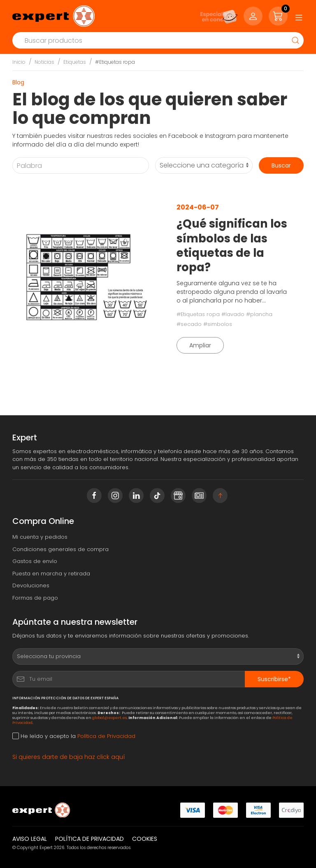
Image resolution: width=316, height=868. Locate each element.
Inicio (19, 62)
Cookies (145, 839)
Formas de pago (35, 598)
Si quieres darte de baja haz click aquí (69, 757)
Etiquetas (75, 62)
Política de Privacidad (106, 736)
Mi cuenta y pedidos (40, 537)
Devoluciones (31, 585)
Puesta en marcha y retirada (51, 574)
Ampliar (200, 345)
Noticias (44, 62)
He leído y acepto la (74, 736)
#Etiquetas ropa (115, 62)
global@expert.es (109, 718)
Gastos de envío (35, 561)
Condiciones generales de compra (60, 549)
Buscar (281, 165)
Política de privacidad (89, 839)
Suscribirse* (274, 679)
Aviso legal (30, 839)
